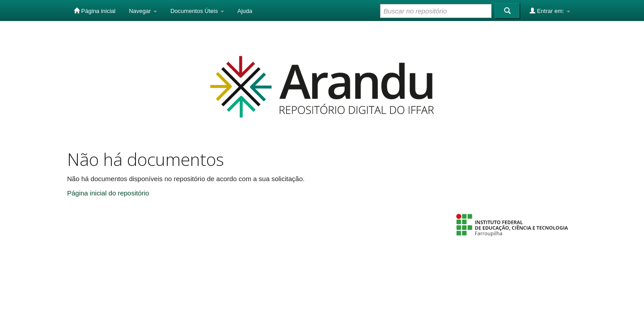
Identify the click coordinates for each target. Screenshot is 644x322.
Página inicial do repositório (108, 193)
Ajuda (245, 11)
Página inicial (95, 11)
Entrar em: (550, 11)
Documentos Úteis (197, 11)
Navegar (143, 11)
